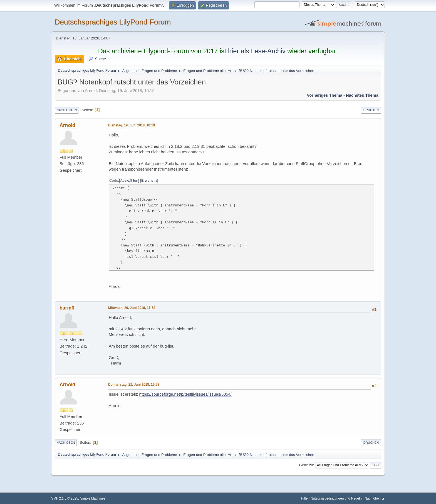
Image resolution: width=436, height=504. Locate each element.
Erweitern (149, 180)
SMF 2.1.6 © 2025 (65, 498)
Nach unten (67, 110)
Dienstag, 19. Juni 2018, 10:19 (132, 125)
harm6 (67, 308)
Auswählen (129, 180)
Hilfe (304, 498)
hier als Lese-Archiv (257, 51)
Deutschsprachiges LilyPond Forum (113, 22)
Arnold (67, 125)
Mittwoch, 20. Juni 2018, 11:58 (132, 308)
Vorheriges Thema (325, 95)
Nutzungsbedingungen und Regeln (336, 498)
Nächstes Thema (362, 95)
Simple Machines (93, 498)
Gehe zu (306, 465)
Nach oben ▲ (375, 498)
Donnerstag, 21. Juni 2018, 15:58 (134, 385)
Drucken (371, 110)
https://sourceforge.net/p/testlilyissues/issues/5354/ (185, 394)
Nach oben (66, 443)
